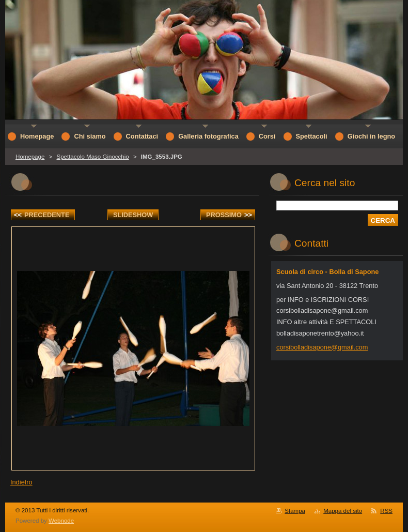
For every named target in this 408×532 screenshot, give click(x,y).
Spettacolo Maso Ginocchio (92, 157)
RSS (386, 511)
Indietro (21, 482)
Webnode (61, 521)
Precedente (42, 215)
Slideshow (133, 215)
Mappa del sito (343, 511)
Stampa (295, 511)
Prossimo (229, 215)
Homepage (30, 157)
